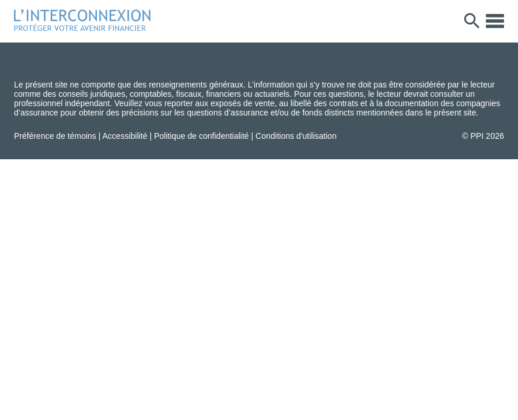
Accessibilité (125, 136)
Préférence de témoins (55, 136)
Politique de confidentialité (202, 136)
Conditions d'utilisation (296, 136)
